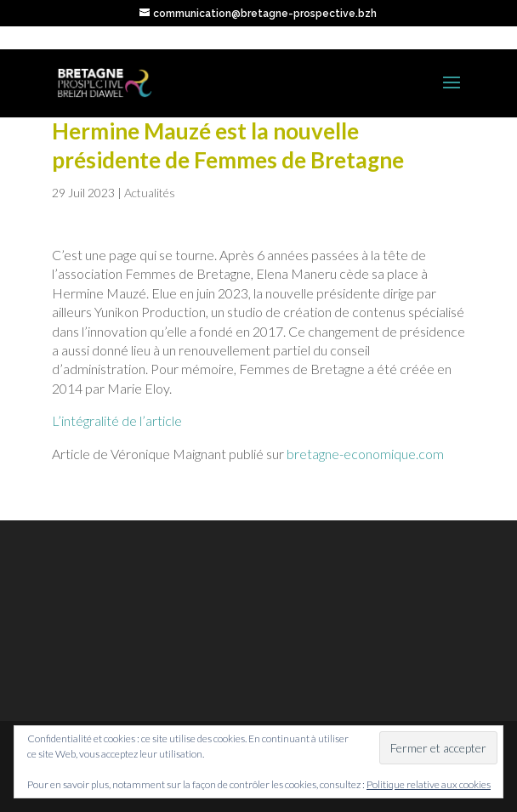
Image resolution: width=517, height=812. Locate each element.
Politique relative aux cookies (429, 784)
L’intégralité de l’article (117, 420)
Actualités (150, 193)
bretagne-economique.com (365, 454)
